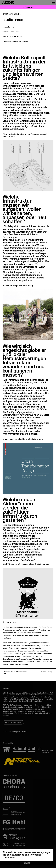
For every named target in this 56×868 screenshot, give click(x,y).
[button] (28, 593)
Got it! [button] (27, 863)
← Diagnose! (28, 7)
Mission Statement (13, 723)
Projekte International (27, 695)
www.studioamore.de (11, 32)
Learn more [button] (9, 857)
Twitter (24, 732)
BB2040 (8, 3)
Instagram (16, 732)
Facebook (7, 732)
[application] (28, 593)
